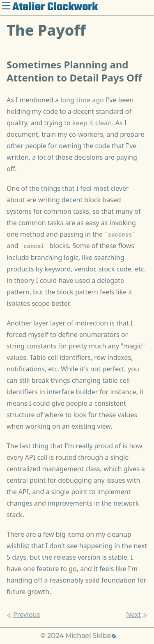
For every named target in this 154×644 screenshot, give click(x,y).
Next (137, 615)
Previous (23, 615)
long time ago (82, 100)
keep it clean (92, 123)
